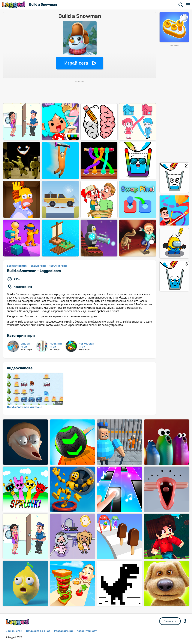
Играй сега (76, 63)
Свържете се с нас (38, 631)
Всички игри (14, 631)
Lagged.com (18, 622)
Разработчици (63, 631)
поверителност (87, 631)
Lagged (14, 5)
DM (185, 621)
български (170, 621)
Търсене (181, 5)
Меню (188, 5)
